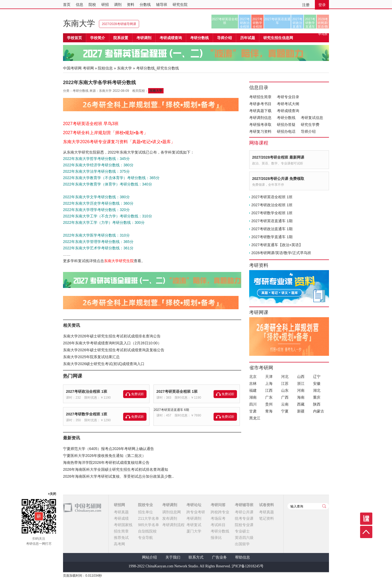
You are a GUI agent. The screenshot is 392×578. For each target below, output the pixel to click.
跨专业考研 (196, 512)
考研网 (88, 68)
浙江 (301, 383)
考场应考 (218, 518)
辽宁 (317, 377)
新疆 (301, 411)
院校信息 (105, 68)
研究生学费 (310, 125)
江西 (269, 390)
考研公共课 (244, 512)
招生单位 (145, 512)
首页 (67, 5)
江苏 (285, 383)
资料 (131, 5)
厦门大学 (194, 531)
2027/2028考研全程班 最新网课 (278, 157)
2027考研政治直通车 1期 (272, 229)
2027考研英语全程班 (225, 21)
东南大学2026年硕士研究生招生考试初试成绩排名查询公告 (112, 336)
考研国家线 (123, 525)
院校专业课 (244, 525)
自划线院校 (147, 531)
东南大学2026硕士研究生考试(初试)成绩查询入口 (104, 364)
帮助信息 (243, 557)
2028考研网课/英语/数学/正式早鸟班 (323, 23)
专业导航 (145, 538)
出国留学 (242, 544)
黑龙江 (255, 418)
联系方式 (196, 557)
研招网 (119, 505)
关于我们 (173, 557)
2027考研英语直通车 (278, 21)
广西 (285, 397)
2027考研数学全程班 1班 (87, 414)
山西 (301, 377)
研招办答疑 (286, 125)
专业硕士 (242, 531)
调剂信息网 (172, 512)
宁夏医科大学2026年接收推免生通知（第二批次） (104, 456)
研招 (105, 5)
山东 (285, 390)
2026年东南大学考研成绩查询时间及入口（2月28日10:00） (112, 343)
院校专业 (145, 505)
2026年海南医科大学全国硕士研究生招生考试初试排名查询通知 (116, 469)
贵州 (269, 404)
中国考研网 (82, 508)
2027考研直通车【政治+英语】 (277, 245)
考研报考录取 (260, 125)
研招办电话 (286, 131)
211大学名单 (149, 518)
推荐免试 (121, 538)
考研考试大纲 (288, 104)
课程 (366, 519)
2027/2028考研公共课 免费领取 (278, 179)
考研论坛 (194, 505)
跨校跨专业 (220, 512)
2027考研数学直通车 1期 (272, 237)
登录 (322, 5)
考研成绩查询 (288, 111)
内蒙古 (319, 411)
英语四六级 (244, 538)
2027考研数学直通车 (310, 23)
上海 (269, 383)
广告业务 (219, 557)
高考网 (119, 544)
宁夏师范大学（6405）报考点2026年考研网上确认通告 (109, 449)
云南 (285, 404)
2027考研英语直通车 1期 (272, 221)
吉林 (253, 383)
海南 (301, 397)
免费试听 (137, 394)
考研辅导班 (244, 505)
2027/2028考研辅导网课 (119, 24)
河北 (285, 377)
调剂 (118, 5)
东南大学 (79, 23)
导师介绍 (224, 38)
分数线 (145, 5)
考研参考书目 (260, 104)
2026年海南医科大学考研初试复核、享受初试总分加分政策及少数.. (118, 476)
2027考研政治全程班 (245, 23)
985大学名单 (149, 525)
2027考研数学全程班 (258, 23)
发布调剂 (170, 518)
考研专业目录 (288, 97)
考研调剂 (144, 38)
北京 (253, 377)
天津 (269, 377)
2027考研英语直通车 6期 (171, 410)
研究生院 (180, 5)
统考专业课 (244, 518)
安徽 (317, 383)
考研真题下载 (260, 111)
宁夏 (285, 411)
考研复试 (194, 525)
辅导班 (162, 5)
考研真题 (121, 512)
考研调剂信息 (260, 118)
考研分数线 (286, 118)
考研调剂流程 (173, 525)
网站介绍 (149, 557)
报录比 (216, 538)
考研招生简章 (260, 97)
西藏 (301, 404)
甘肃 (253, 411)
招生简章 (121, 531)
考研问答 (218, 505)
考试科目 (218, 525)
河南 (301, 390)
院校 (92, 5)
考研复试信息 (312, 118)
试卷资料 (266, 505)
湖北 (317, 390)
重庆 (317, 397)
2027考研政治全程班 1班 (87, 391)
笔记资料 (266, 518)
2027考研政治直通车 (297, 23)
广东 (269, 397)
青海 (269, 411)
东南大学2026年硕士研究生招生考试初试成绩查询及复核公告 (114, 350)
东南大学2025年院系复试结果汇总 (91, 357)
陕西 (317, 404)
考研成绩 (121, 518)
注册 (306, 5)
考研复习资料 (260, 131)
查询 (324, 506)
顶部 (366, 532)
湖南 (253, 397)
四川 (253, 404)
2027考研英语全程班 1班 (177, 391)
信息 (80, 5)
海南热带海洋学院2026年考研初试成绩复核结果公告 (106, 463)
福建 (253, 390)
